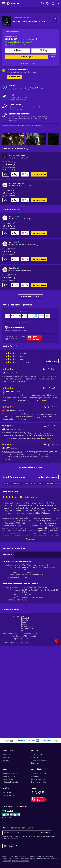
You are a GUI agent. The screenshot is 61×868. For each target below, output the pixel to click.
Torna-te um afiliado (38, 779)
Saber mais (30, 539)
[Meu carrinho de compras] (53, 3)
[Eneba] (13, 3)
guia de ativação (22, 99)
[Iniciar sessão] (58, 3)
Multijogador (30, 484)
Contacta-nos (7, 757)
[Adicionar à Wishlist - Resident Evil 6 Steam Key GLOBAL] (56, 20)
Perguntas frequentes (10, 773)
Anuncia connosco (9, 795)
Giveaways (35, 776)
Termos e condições (43, 859)
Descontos (35, 763)
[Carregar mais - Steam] (5, 96)
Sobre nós (6, 754)
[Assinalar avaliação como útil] (48, 369)
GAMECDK (13, 242)
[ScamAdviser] (15, 327)
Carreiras (6, 760)
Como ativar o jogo (9, 776)
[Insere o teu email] (20, 833)
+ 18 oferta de (30, 64)
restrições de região (23, 90)
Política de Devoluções (11, 782)
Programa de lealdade (39, 760)
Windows (25, 643)
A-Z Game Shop (15, 183)
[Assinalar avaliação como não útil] (52, 369)
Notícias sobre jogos (38, 773)
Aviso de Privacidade (49, 836)
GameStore (13, 268)
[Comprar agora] (17, 51)
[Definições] (12, 846)
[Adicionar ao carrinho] (53, 57)
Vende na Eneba (8, 792)
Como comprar (37, 754)
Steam (24, 97)
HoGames (12, 216)
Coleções (34, 757)
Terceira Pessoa (53, 484)
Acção (6, 484)
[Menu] (3, 3)
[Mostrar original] (44, 369)
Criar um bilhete (8, 779)
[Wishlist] (48, 3)
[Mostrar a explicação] (30, 186)
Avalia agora (52, 361)
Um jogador (17, 484)
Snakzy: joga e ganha (39, 782)
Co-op (41, 484)
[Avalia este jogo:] (10, 497)
